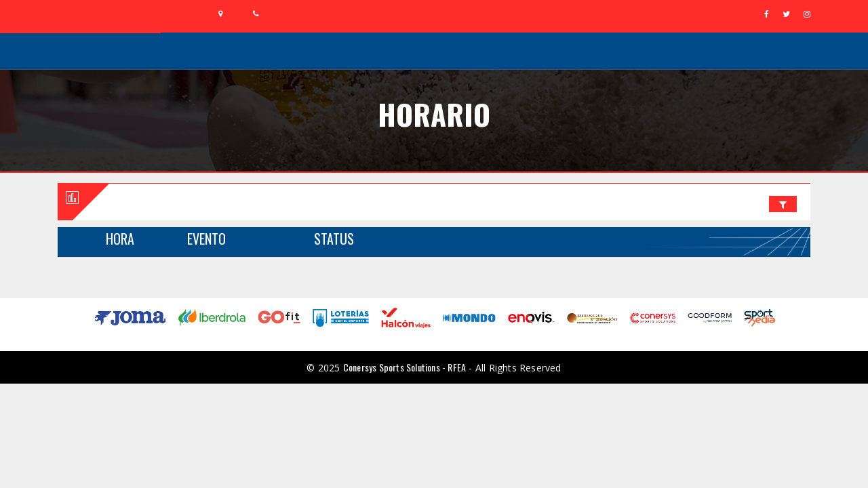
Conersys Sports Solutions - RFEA (405, 367)
